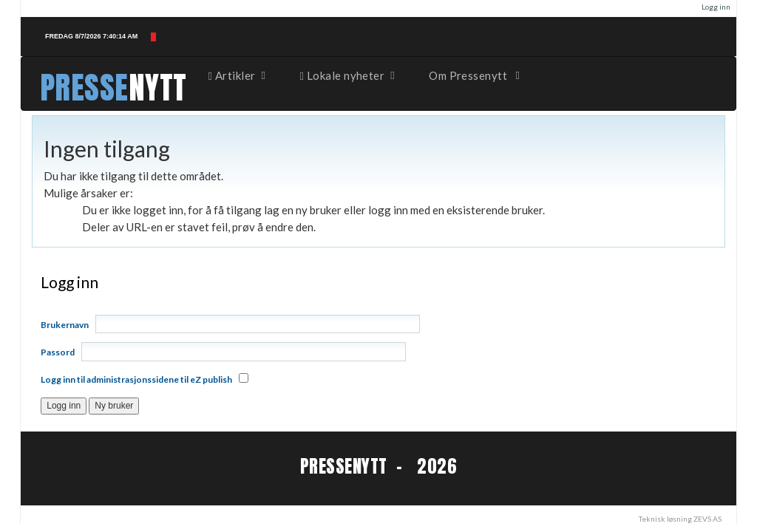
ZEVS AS (707, 519)
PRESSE (84, 88)
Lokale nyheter (349, 75)
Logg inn (716, 7)
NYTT (158, 88)
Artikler (238, 75)
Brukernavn (65, 325)
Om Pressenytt (475, 75)
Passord (58, 352)
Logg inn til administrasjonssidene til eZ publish (136, 379)
